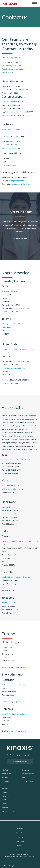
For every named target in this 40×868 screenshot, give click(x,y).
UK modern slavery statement (20, 854)
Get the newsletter (20, 762)
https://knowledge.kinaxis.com (13, 115)
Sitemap (20, 829)
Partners (5, 807)
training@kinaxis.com (16, 181)
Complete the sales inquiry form (13, 69)
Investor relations (8, 811)
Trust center (20, 841)
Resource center (28, 774)
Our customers (27, 781)
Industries (5, 781)
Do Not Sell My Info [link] (9, 866)
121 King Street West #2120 (12, 324)
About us (5, 788)
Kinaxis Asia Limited (9, 507)
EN (27, 4)
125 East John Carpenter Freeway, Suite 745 (18, 349)
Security (20, 846)
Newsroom (6, 796)
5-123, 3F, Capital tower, (11, 485)
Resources (25, 770)
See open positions (20, 238)
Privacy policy (20, 837)
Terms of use (20, 833)
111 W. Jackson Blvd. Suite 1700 (13, 368)
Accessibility (20, 850)
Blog (24, 777)
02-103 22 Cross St (9, 603)
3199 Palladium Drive (10, 291)
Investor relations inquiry (11, 148)
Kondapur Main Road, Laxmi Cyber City (16, 577)
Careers (5, 803)
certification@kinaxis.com (21, 184)
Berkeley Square (8, 647)
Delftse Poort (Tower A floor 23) (14, 685)
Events (4, 800)
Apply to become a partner (11, 129)
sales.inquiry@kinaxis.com (11, 66)
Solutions (5, 770)
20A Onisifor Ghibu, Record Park (14, 714)
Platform (5, 777)
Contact (5, 792)
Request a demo (8, 72)
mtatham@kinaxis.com (10, 165)
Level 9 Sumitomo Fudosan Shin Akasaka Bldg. (19, 460)
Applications (6, 774)
